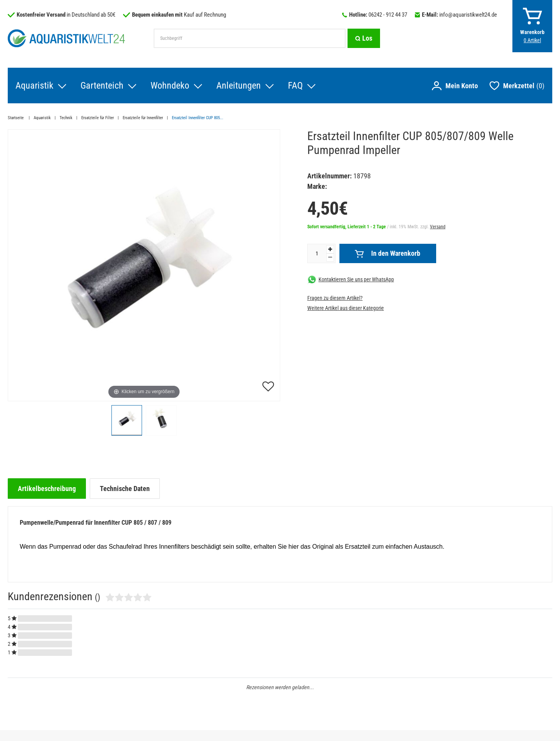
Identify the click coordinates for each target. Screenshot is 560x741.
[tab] (47, 489)
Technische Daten (125, 489)
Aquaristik (34, 86)
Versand (438, 227)
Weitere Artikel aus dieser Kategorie (346, 308)
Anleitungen (239, 86)
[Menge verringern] (330, 258)
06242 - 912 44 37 (388, 15)
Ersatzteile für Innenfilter (143, 118)
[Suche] (364, 38)
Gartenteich (102, 86)
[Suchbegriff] (250, 38)
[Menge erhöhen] (330, 249)
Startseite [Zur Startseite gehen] (16, 118)
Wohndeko (170, 86)
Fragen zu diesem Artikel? (335, 298)
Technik (66, 118)
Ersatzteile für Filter (98, 118)
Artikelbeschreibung (47, 489)
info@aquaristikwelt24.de (468, 15)
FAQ (295, 86)
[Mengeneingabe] (317, 253)
